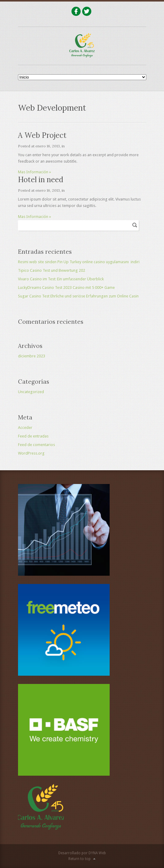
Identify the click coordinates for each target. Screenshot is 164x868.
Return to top (80, 859)
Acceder (25, 428)
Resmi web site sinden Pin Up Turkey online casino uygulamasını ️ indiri (79, 262)
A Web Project (42, 135)
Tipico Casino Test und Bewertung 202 (52, 270)
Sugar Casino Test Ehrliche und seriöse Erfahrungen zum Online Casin (78, 296)
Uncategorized (31, 392)
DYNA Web (97, 853)
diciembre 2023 (32, 356)
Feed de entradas (33, 436)
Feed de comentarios (36, 445)
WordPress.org (31, 453)
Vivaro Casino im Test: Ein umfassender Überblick (61, 279)
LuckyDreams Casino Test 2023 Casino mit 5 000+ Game (66, 288)
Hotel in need (41, 180)
